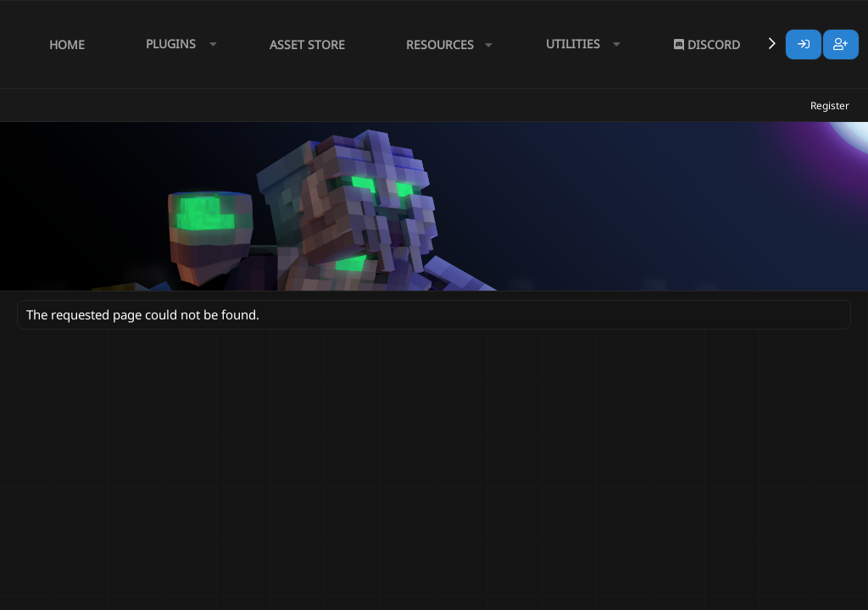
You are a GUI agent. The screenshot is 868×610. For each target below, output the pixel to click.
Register (830, 105)
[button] (177, 44)
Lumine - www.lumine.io (799, 594)
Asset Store (307, 44)
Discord (707, 44)
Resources (440, 44)
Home (67, 44)
